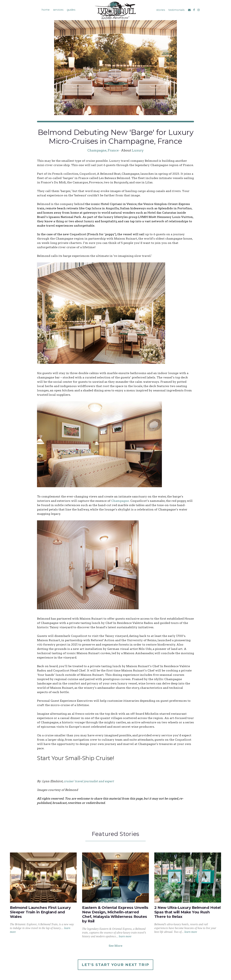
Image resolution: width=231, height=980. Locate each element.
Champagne (120, 501)
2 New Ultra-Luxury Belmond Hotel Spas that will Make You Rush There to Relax (188, 912)
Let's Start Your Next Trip (115, 965)
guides (71, 10)
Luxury (138, 150)
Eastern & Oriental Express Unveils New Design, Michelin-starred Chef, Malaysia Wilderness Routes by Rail (115, 914)
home (46, 10)
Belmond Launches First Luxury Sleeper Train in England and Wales (40, 912)
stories (161, 10)
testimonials (176, 10)
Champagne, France (103, 150)
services (58, 10)
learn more (125, 936)
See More (115, 946)
